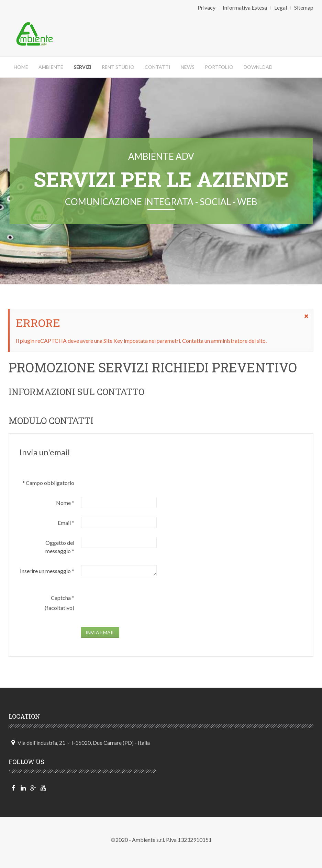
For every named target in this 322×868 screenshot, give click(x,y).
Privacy (207, 7)
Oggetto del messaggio (60, 547)
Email (66, 523)
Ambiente (51, 67)
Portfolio (219, 67)
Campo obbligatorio (48, 483)
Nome (65, 503)
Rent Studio (118, 67)
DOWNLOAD (258, 67)
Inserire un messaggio (47, 571)
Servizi (82, 67)
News (188, 67)
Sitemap (304, 7)
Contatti (158, 67)
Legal (281, 7)
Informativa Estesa (245, 7)
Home (21, 67)
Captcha (63, 598)
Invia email (100, 632)
